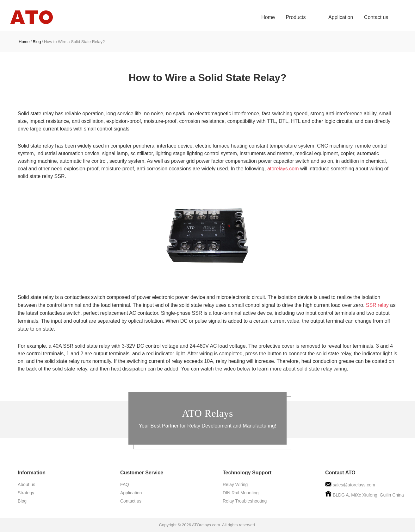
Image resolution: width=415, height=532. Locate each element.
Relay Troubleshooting (245, 501)
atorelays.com (283, 169)
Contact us (376, 17)
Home (280, 17)
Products (308, 17)
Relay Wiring (235, 484)
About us (26, 484)
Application (341, 17)
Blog (37, 42)
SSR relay (377, 305)
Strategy (26, 493)
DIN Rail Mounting (241, 493)
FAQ (125, 484)
